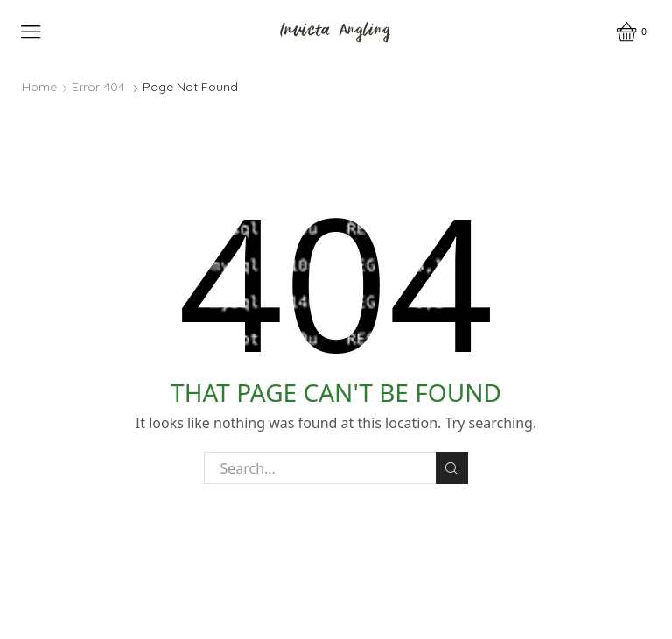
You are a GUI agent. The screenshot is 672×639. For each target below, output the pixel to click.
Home (39, 87)
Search (452, 468)
